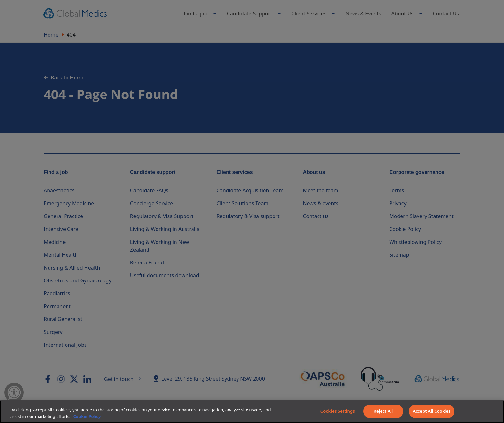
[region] (252, 412)
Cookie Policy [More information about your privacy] (87, 416)
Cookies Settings (338, 411)
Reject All (383, 411)
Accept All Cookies (432, 411)
